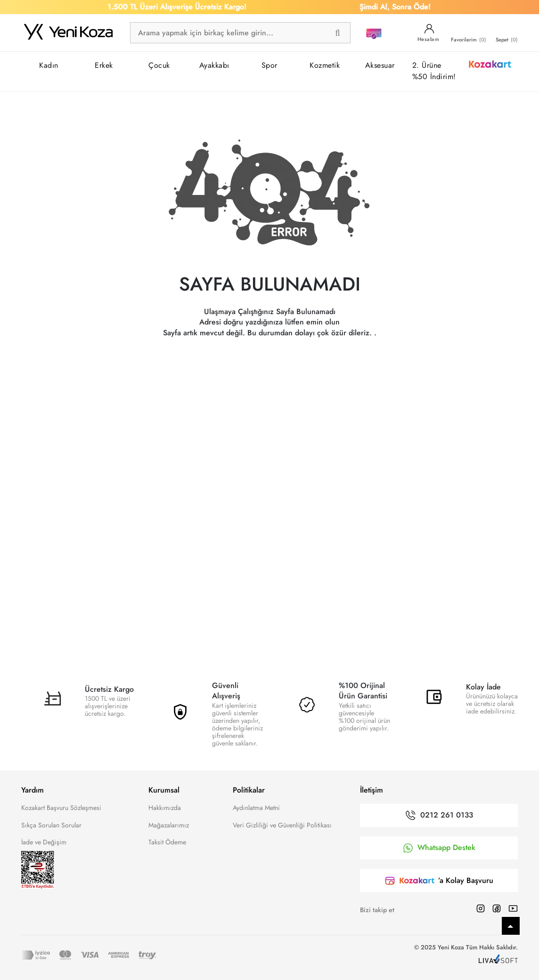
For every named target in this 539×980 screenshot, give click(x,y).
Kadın (49, 65)
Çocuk (159, 65)
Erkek (104, 65)
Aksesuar (380, 65)
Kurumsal (164, 790)
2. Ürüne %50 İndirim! (434, 71)
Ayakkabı (214, 65)
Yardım (33, 790)
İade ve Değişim (44, 842)
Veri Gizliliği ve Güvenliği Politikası (282, 825)
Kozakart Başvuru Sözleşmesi (61, 808)
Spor (269, 65)
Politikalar (249, 790)
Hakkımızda (165, 808)
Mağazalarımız (169, 825)
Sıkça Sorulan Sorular (51, 825)
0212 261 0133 (447, 815)
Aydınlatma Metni (256, 808)
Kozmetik (325, 65)
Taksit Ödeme (167, 842)
